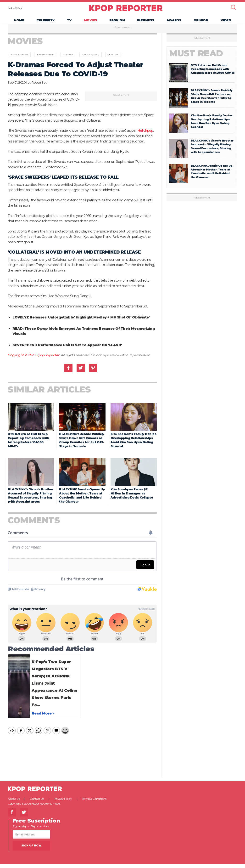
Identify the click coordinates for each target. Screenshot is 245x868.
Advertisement (123, 33)
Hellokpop (145, 136)
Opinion (201, 23)
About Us (14, 804)
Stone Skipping (91, 60)
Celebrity (45, 23)
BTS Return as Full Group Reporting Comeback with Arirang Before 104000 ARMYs (213, 75)
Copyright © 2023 (22, 361)
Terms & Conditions (94, 804)
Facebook (68, 374)
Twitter (81, 374)
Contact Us (37, 804)
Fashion (117, 23)
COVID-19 (113, 60)
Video (226, 23)
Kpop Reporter (48, 361)
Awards (174, 23)
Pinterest (93, 374)
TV (69, 23)
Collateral (68, 60)
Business (146, 23)
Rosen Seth (40, 88)
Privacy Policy (63, 804)
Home (19, 23)
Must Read (196, 59)
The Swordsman (46, 60)
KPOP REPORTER (126, 11)
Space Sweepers (19, 60)
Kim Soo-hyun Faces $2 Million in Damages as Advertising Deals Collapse (132, 499)
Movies (90, 23)
